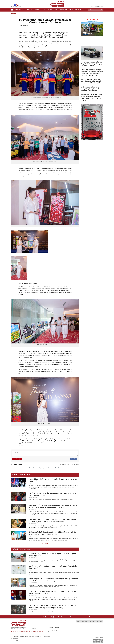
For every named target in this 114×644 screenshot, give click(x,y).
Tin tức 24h (92, 621)
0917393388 (15, 638)
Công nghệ (64, 10)
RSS (78, 621)
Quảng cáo (101, 7)
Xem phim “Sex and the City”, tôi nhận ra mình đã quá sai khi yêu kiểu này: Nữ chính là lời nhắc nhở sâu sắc (52, 521)
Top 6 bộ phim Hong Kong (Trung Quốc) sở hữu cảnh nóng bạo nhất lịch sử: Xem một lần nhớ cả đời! (91, 81)
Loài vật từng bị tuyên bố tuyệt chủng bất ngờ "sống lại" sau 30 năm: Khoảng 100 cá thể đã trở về (92, 89)
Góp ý (96, 7)
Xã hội (44, 10)
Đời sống (37, 10)
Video (71, 10)
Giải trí (51, 10)
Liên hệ (92, 7)
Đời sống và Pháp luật (86, 38)
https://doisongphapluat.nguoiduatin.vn (19, 628)
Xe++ (57, 10)
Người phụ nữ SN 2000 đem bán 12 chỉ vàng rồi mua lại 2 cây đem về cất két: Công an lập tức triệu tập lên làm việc (54, 580)
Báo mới (100, 621)
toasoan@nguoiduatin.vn (18, 640)
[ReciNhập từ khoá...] (96, 10)
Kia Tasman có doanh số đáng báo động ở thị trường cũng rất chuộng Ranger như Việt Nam (91, 64)
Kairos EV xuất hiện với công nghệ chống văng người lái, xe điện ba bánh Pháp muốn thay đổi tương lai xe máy (53, 506)
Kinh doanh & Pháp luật (24, 10)
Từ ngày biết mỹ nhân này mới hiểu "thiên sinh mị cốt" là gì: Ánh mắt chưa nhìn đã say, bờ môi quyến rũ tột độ (54, 607)
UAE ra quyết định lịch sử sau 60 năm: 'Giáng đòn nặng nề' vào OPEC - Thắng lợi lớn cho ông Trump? (52, 533)
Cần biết (78, 10)
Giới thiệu (84, 621)
